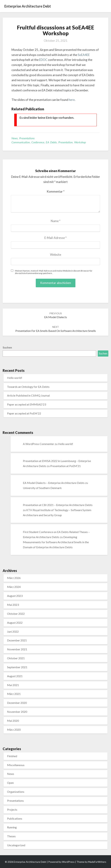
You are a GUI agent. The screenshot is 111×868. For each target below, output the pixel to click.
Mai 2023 (13, 605)
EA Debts (51, 142)
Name (56, 221)
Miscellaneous (16, 765)
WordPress (68, 862)
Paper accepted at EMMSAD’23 (27, 404)
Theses (11, 836)
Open (10, 783)
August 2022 (15, 623)
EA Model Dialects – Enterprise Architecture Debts (54, 483)
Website (56, 255)
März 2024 (14, 587)
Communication (21, 142)
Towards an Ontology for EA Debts (28, 387)
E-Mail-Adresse (56, 238)
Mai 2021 (13, 685)
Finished (12, 756)
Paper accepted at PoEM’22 (24, 413)
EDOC (44, 60)
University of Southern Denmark (42, 488)
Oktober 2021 (16, 658)
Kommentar (56, 191)
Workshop (80, 142)
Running (12, 827)
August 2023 (15, 596)
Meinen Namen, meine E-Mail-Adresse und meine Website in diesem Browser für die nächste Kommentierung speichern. (54, 272)
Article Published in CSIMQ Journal (28, 395)
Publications (15, 818)
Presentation (65, 142)
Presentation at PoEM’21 (65, 466)
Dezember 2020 (17, 703)
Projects (12, 810)
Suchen (7, 347)
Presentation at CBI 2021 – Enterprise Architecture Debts (58, 505)
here (72, 100)
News (15, 138)
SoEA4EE (84, 55)
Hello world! (15, 378)
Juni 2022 (13, 631)
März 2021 (14, 694)
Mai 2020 (13, 721)
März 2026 (14, 578)
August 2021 (15, 676)
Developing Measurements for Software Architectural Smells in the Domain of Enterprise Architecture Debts (56, 542)
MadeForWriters (97, 862)
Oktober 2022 (16, 614)
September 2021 (17, 667)
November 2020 (17, 712)
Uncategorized (16, 845)
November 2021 (17, 649)
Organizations (16, 792)
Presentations (27, 138)
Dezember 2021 (17, 640)
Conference (38, 142)
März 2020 (14, 730)
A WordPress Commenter (38, 444)
